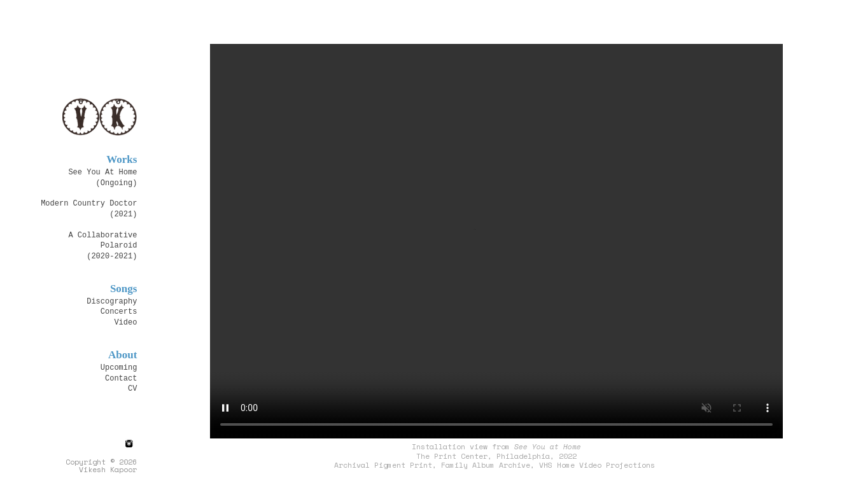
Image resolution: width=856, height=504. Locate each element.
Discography (112, 301)
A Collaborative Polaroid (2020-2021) (102, 245)
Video (125, 322)
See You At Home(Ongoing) (102, 177)
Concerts (119, 311)
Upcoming (119, 367)
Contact (121, 378)
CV (132, 388)
